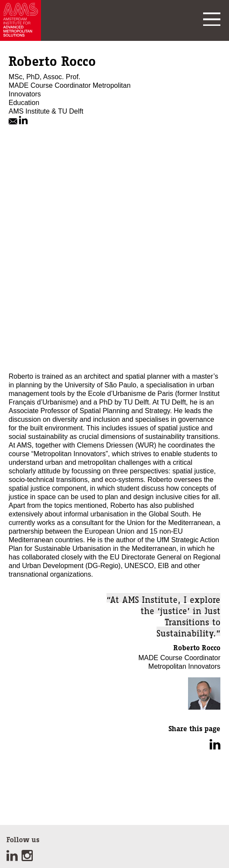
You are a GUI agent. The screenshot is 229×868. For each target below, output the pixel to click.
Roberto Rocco (197, 648)
